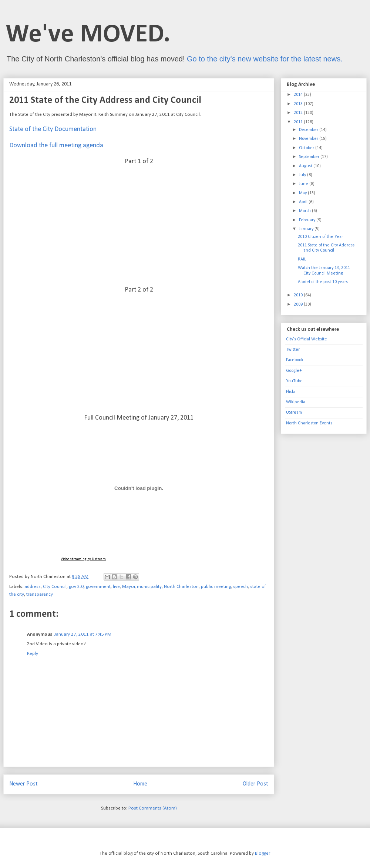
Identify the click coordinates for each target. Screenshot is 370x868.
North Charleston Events (309, 423)
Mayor (129, 587)
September (310, 157)
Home (140, 784)
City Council (55, 587)
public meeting (216, 587)
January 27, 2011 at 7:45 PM (83, 634)
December (309, 130)
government (98, 587)
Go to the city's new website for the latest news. (265, 59)
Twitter (293, 350)
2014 (299, 95)
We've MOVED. (88, 35)
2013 (299, 104)
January (307, 229)
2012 (299, 113)
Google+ (294, 371)
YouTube (294, 381)
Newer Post (23, 784)
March (305, 211)
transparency (40, 594)
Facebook (295, 360)
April (304, 202)
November (309, 139)
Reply (33, 654)
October (307, 148)
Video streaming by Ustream (83, 559)
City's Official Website (307, 339)
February (308, 220)
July (303, 175)
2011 (299, 122)
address (33, 587)
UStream (294, 413)
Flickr (291, 392)
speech (240, 587)
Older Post (255, 784)
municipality (149, 587)
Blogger (262, 853)
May (303, 193)
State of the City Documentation (53, 129)
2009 (299, 305)
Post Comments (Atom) (153, 808)
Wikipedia (296, 402)
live (116, 587)
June (304, 184)
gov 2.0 (76, 587)
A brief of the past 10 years (323, 282)
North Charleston (181, 587)
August (306, 166)
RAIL (302, 259)
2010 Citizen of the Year (320, 237)
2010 (299, 295)
